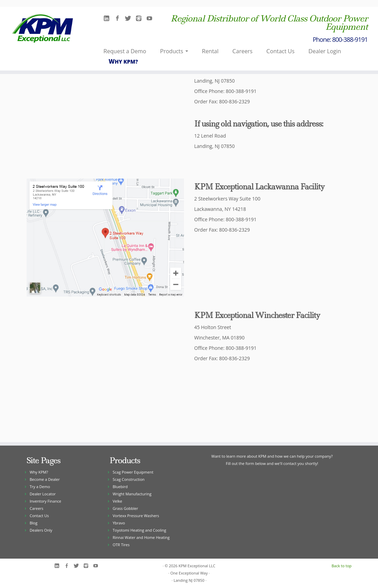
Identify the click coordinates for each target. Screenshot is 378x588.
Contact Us (280, 51)
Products (174, 51)
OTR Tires (121, 545)
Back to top (342, 566)
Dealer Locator (43, 494)
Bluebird (120, 487)
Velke (117, 501)
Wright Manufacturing (132, 494)
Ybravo (119, 523)
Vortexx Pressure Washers (136, 516)
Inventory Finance (45, 501)
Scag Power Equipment (133, 472)
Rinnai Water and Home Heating (141, 537)
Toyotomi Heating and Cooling (140, 530)
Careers (242, 51)
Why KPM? (123, 61)
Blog (34, 523)
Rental (210, 51)
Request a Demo (125, 51)
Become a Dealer (45, 479)
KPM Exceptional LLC (197, 566)
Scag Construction (129, 479)
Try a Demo (40, 487)
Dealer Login (325, 51)
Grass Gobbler (125, 508)
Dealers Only (41, 530)
